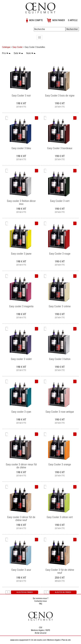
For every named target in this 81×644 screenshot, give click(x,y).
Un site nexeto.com (39, 640)
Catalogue (6, 47)
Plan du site (66, 640)
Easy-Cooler (18, 47)
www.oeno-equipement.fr (20, 640)
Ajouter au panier (25, 592)
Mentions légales (54, 640)
